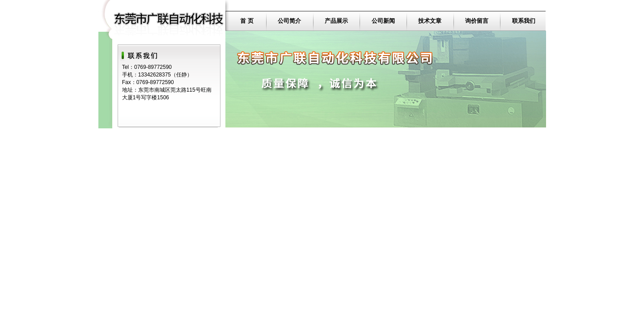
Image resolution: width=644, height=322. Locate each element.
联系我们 (524, 21)
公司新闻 (383, 21)
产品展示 (336, 21)
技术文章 (430, 21)
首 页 (247, 21)
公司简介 (289, 21)
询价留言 (477, 21)
